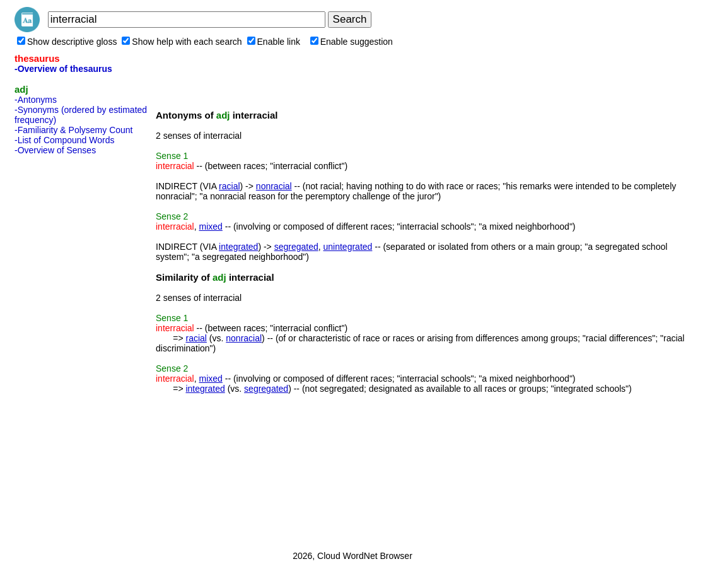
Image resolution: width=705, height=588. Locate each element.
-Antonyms (36, 100)
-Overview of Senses (55, 150)
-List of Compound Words (64, 140)
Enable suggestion (352, 42)
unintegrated (348, 247)
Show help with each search (182, 42)
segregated (296, 247)
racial (229, 186)
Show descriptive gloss (67, 42)
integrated (238, 247)
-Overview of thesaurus (63, 69)
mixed (210, 226)
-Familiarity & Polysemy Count (74, 130)
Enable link (274, 42)
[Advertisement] (65, 349)
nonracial (274, 186)
